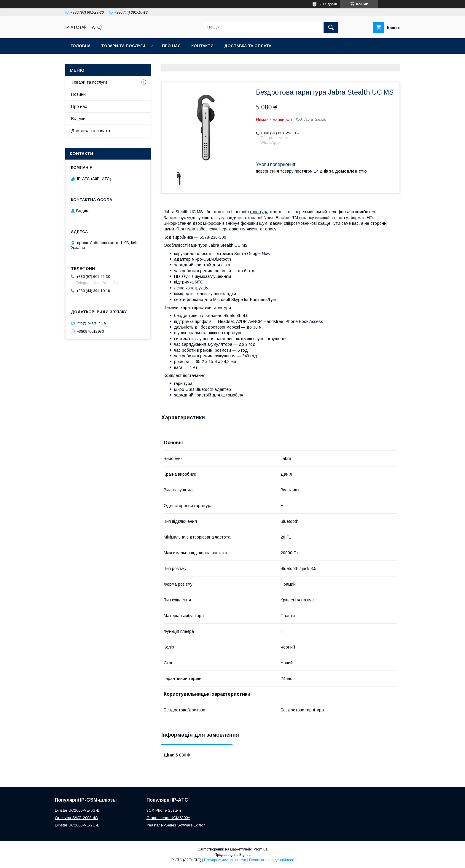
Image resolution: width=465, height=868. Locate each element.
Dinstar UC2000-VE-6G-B (77, 810)
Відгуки (78, 119)
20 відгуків (328, 4)
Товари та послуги (123, 46)
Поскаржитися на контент (225, 860)
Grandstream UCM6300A (168, 818)
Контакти (202, 46)
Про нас (171, 46)
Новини (78, 94)
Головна (81, 46)
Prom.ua (261, 849)
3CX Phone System (164, 810)
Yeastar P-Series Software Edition (176, 825)
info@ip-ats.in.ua (91, 323)
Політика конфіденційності (272, 860)
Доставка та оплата (248, 46)
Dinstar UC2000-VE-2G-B (77, 825)
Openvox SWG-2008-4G (76, 818)
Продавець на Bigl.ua (232, 855)
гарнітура (259, 212)
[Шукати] (331, 27)
